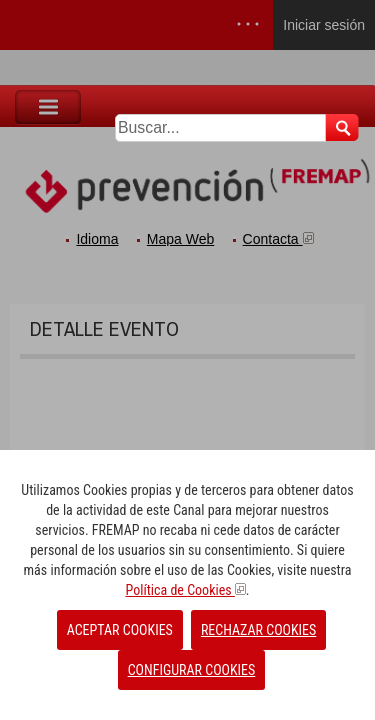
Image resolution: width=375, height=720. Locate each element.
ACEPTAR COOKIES (120, 630)
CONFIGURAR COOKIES (192, 670)
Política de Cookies (185, 590)
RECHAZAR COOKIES (258, 630)
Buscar (342, 127)
